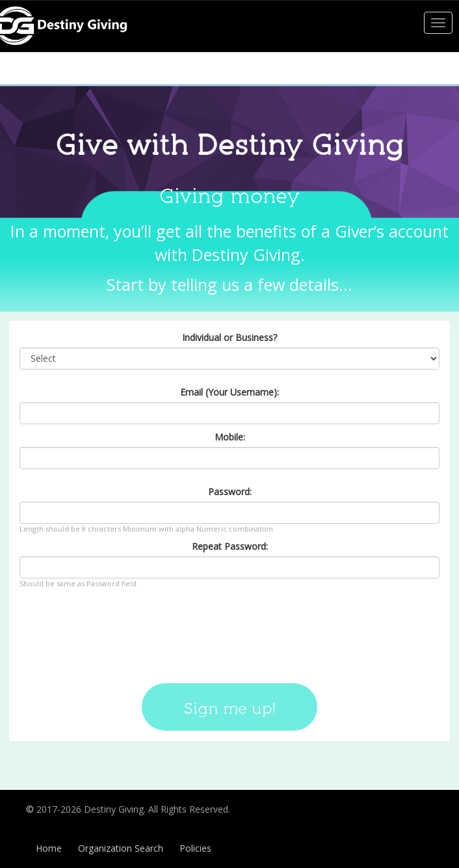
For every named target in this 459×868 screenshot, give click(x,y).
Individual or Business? (229, 337)
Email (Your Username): (229, 392)
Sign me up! (229, 708)
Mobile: (230, 437)
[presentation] (229, 631)
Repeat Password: (230, 546)
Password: (230, 492)
